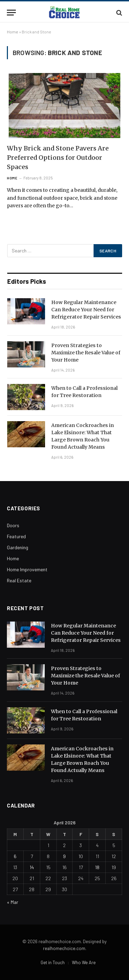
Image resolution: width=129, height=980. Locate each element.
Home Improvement (27, 569)
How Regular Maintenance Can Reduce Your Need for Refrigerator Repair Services (86, 310)
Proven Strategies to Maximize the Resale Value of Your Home (86, 353)
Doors (13, 525)
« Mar (13, 902)
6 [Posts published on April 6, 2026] (15, 856)
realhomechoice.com (64, 948)
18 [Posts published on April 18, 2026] (97, 867)
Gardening (18, 547)
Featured (16, 536)
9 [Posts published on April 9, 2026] (64, 856)
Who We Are (84, 962)
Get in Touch (53, 962)
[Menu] (11, 13)
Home (13, 32)
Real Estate (19, 580)
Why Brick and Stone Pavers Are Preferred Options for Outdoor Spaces (58, 158)
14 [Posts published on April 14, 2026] (32, 867)
